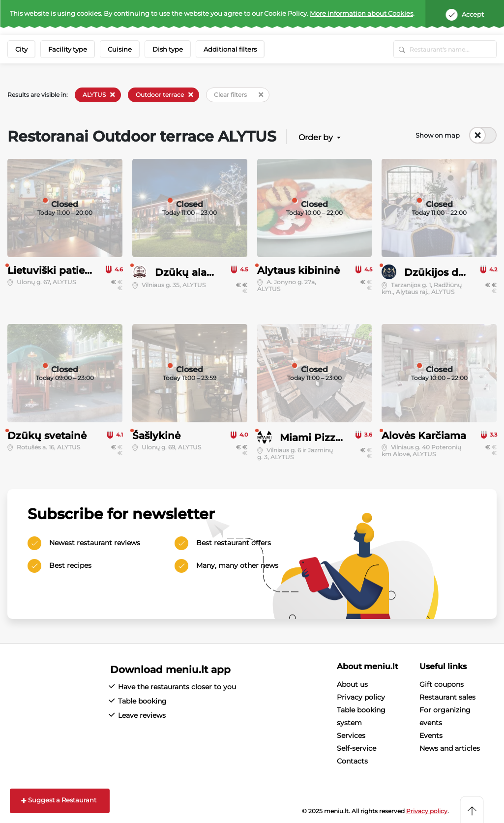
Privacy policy (361, 697)
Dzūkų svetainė (47, 436)
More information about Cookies (361, 13)
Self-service (356, 748)
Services (351, 735)
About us (352, 684)
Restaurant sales (447, 697)
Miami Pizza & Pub (327, 438)
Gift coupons (442, 684)
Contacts (352, 761)
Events (431, 735)
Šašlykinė (156, 436)
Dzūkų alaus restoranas (214, 272)
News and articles (450, 748)
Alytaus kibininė (298, 270)
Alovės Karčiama (424, 436)
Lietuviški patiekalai (58, 270)
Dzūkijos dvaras (444, 272)
